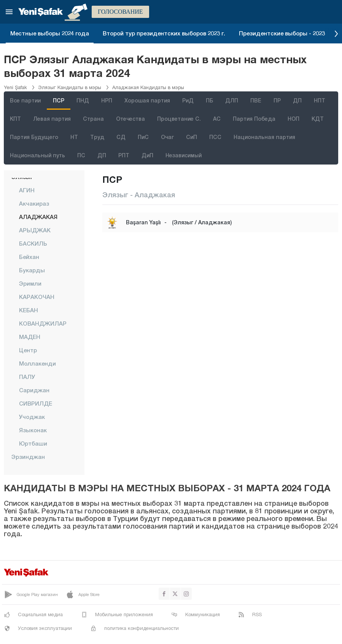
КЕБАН (29, 310)
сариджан (34, 390)
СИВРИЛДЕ (36, 403)
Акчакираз (34, 203)
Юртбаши (33, 443)
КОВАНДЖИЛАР (43, 323)
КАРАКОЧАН (37, 297)
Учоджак (32, 417)
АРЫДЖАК (35, 230)
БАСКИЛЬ (33, 243)
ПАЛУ (27, 377)
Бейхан (29, 257)
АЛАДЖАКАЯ (38, 217)
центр (28, 350)
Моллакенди (37, 363)
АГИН (27, 190)
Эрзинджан (28, 457)
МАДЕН (30, 337)
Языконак (33, 430)
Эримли (30, 283)
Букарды (32, 270)
